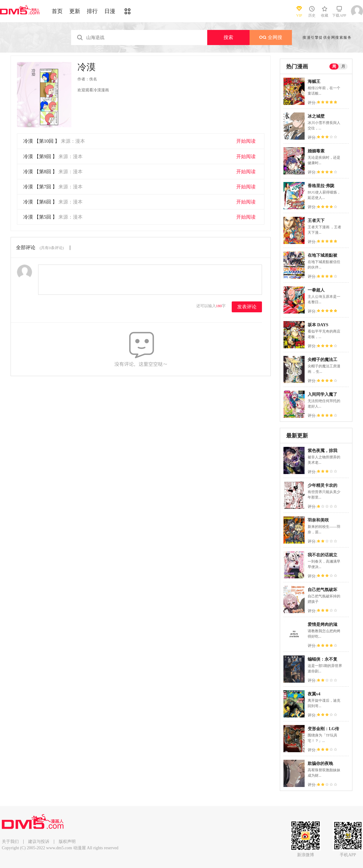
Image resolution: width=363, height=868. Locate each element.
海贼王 (314, 81)
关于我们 (10, 842)
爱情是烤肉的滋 (322, 624)
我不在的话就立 (322, 555)
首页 (57, 11)
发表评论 (247, 307)
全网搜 (271, 37)
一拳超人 (316, 290)
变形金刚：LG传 (323, 729)
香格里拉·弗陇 (321, 186)
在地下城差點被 (322, 255)
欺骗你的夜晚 (320, 764)
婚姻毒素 (316, 151)
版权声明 (67, 842)
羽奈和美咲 (318, 520)
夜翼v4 (314, 694)
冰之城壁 (316, 116)
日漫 (110, 11)
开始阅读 (246, 141)
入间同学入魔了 (322, 394)
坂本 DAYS (318, 325)
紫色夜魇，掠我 (322, 451)
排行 (92, 11)
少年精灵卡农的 (322, 485)
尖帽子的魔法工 (322, 360)
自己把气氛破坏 (322, 590)
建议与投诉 (39, 842)
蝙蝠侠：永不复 (322, 659)
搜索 (228, 37)
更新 (75, 11)
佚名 (93, 79)
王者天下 (316, 221)
